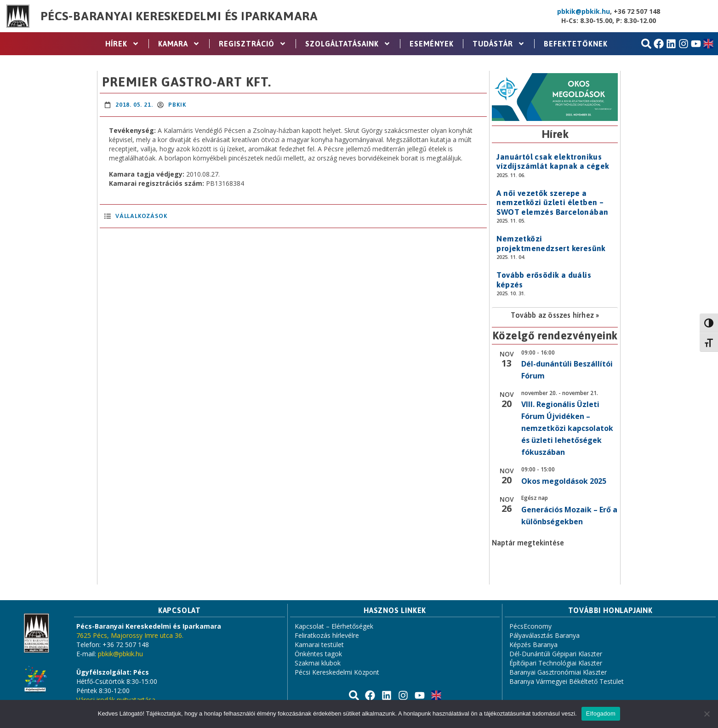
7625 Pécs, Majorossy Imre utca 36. (130, 635)
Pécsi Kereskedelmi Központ (337, 672)
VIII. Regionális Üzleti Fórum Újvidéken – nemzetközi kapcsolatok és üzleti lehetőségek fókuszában (567, 428)
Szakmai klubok (318, 663)
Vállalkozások (141, 216)
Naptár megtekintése (528, 543)
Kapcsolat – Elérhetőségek (334, 626)
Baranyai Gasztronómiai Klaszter (558, 672)
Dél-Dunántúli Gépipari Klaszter (556, 654)
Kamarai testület (319, 645)
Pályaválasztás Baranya (544, 635)
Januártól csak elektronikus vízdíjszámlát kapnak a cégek (553, 161)
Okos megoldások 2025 (564, 481)
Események (432, 44)
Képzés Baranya (533, 645)
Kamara (179, 44)
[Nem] (707, 714)
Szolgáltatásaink (348, 44)
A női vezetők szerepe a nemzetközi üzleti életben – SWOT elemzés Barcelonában (552, 203)
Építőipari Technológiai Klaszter (556, 663)
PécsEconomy (530, 626)
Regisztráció (253, 44)
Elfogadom (601, 714)
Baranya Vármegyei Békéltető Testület (567, 681)
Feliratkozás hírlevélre (327, 635)
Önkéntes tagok (318, 654)
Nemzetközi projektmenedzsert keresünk (551, 243)
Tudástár (499, 44)
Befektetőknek (576, 44)
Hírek (122, 44)
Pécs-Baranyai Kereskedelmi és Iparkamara (179, 16)
